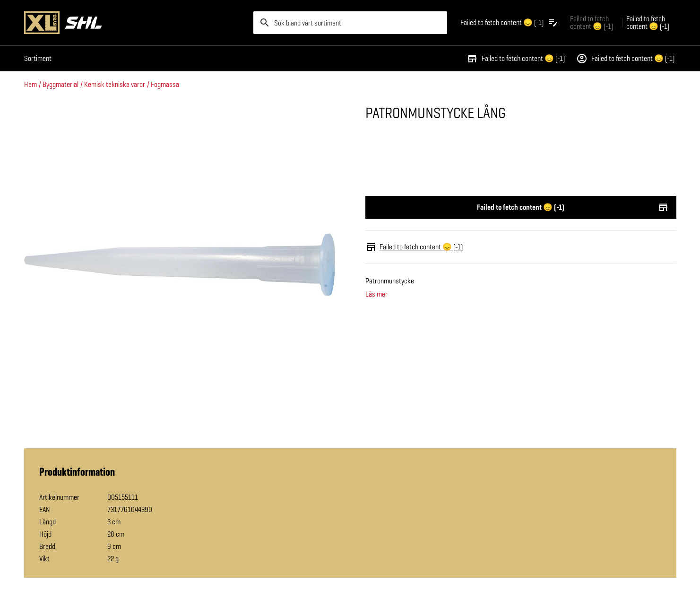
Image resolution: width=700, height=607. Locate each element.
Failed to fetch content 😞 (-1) (516, 59)
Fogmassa (165, 84)
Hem (30, 84)
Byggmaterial (60, 84)
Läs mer (376, 294)
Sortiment (38, 58)
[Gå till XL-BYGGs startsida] (135, 23)
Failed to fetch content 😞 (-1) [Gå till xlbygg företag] (592, 22)
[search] (350, 23)
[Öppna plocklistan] (510, 23)
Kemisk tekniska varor (115, 84)
